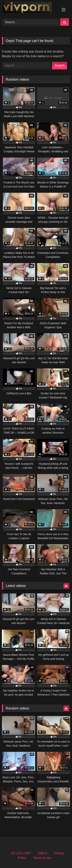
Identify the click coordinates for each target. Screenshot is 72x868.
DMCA (43, 853)
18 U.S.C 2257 (21, 853)
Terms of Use (42, 858)
